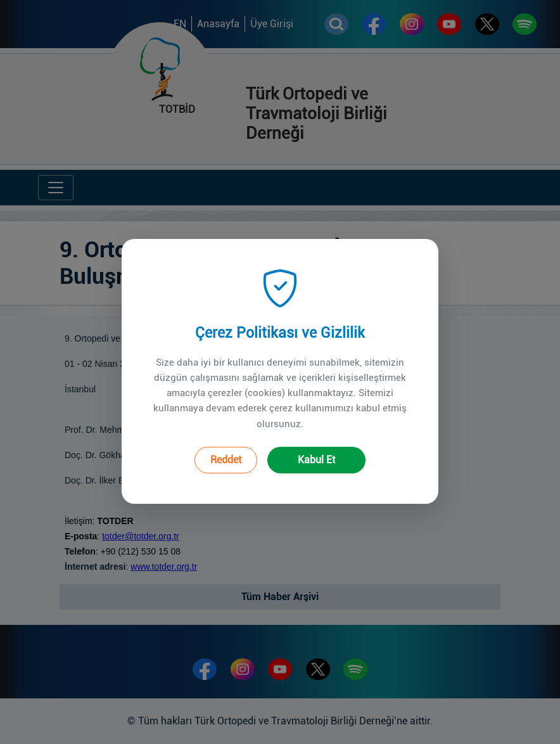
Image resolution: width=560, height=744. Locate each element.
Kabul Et (316, 446)
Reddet (226, 446)
